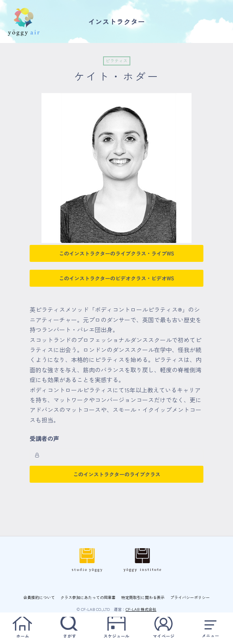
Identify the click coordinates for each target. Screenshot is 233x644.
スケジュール (116, 628)
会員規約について (39, 597)
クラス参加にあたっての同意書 (88, 597)
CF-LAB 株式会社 (141, 609)
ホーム (23, 628)
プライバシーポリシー (190, 597)
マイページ (163, 628)
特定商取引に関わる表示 (143, 597)
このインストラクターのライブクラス (117, 474)
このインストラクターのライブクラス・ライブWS (116, 253)
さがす (70, 628)
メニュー (210, 628)
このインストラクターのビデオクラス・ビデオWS (116, 278)
